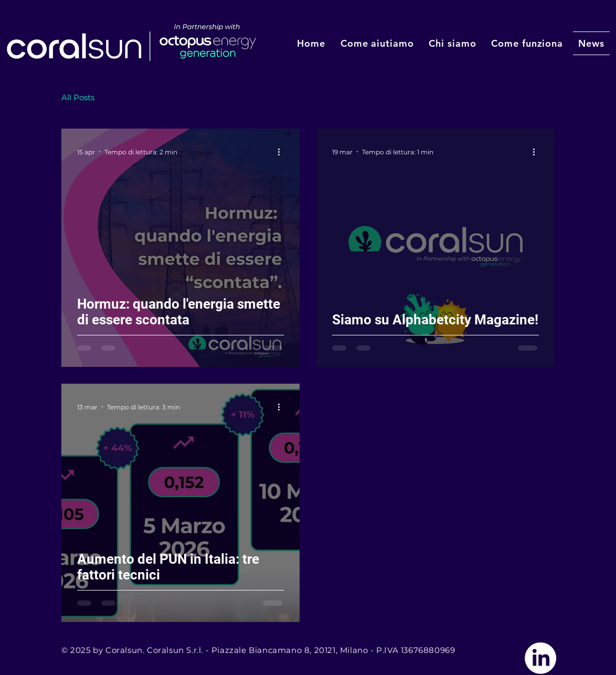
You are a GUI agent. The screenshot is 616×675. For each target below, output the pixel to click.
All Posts (78, 97)
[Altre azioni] (282, 152)
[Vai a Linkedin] (540, 658)
